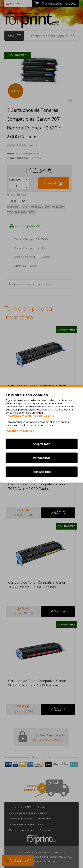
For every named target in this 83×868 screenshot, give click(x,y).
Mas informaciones (20, 431)
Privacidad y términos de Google (30, 416)
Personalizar (41, 458)
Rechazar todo (42, 472)
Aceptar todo (41, 444)
